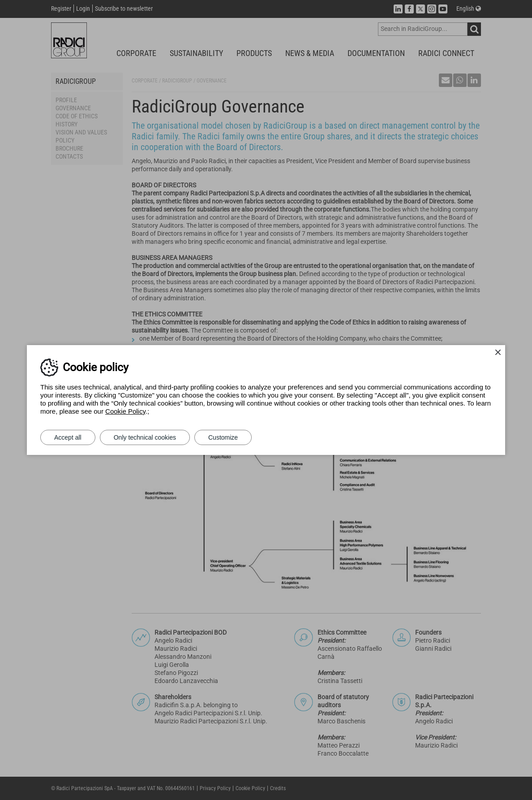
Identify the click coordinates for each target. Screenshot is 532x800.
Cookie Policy (125, 411)
